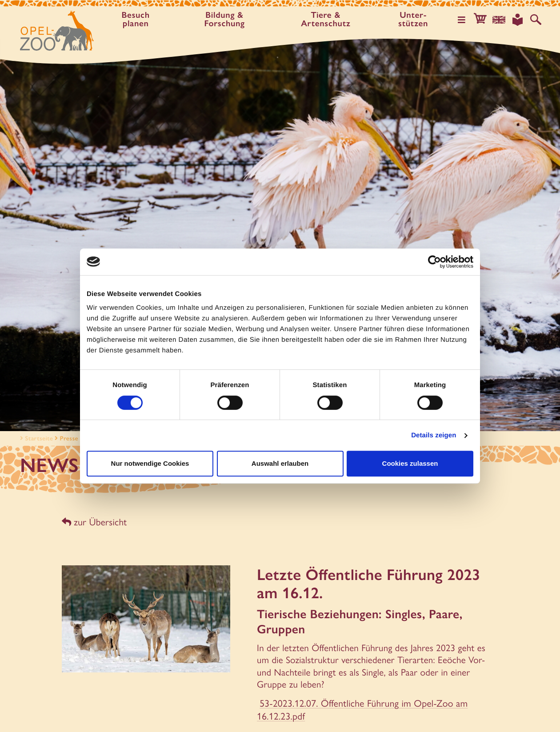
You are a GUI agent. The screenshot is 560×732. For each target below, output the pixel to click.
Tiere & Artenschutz (327, 19)
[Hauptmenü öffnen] (464, 20)
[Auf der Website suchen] (536, 20)
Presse (69, 438)
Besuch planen (136, 19)
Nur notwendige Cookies (150, 463)
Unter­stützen (414, 19)
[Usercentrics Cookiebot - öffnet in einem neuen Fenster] (434, 262)
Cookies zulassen (410, 463)
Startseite (36, 438)
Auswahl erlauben (280, 463)
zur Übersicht (94, 522)
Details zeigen (434, 435)
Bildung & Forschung (226, 19)
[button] (482, 20)
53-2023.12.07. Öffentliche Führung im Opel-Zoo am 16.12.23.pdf (360, 708)
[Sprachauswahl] (500, 20)
